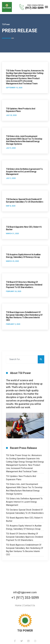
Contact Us (29, 606)
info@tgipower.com (25, 592)
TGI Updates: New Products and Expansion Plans (21, 110)
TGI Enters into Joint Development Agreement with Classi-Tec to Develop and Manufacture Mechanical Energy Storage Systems (24, 140)
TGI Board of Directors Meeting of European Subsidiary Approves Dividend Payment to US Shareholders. (24, 285)
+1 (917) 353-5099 (25, 598)
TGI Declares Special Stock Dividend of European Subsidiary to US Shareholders (25, 201)
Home (18, 606)
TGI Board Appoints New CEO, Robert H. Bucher (24, 228)
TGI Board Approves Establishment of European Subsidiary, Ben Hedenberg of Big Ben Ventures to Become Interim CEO (24, 316)
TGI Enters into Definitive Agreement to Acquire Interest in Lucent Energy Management (24, 172)
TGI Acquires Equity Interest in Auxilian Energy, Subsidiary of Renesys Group (23, 256)
